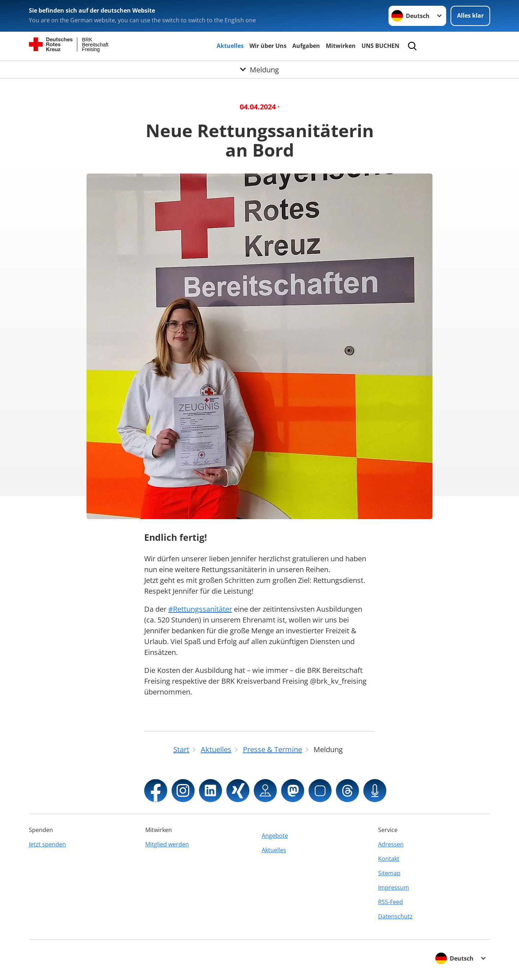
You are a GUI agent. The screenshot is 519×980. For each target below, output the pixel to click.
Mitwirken (341, 46)
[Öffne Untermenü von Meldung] (259, 69)
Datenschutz (395, 916)
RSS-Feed (391, 902)
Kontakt (389, 859)
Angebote (275, 836)
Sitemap (389, 873)
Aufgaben (306, 46)
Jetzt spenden (47, 844)
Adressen (391, 844)
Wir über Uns (268, 46)
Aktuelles (230, 46)
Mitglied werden (167, 844)
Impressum (394, 887)
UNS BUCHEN (380, 46)
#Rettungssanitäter (200, 609)
